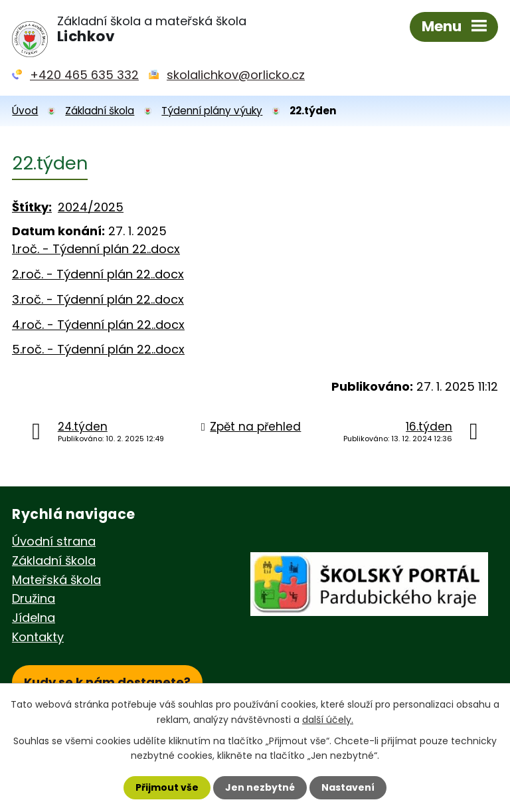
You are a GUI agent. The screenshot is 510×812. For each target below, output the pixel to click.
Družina (34, 598)
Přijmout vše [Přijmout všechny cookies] (167, 787)
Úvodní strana (54, 541)
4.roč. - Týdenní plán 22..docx (98, 325)
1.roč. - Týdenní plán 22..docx (96, 249)
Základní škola (100, 111)
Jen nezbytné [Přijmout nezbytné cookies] (260, 787)
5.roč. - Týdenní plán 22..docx (98, 349)
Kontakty (38, 637)
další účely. (328, 719)
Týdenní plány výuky (212, 111)
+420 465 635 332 (84, 75)
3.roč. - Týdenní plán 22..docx (98, 299)
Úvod (25, 111)
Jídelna (34, 618)
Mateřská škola (56, 580)
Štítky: (32, 207)
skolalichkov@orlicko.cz (236, 75)
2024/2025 (91, 207)
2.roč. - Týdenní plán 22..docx (98, 274)
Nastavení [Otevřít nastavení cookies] (348, 787)
